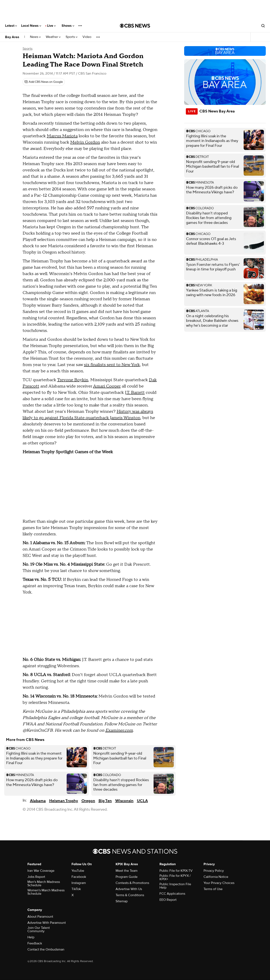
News (35, 37)
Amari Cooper (107, 386)
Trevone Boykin (73, 380)
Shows (68, 26)
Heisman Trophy (64, 801)
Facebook (79, 877)
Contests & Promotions (132, 883)
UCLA (142, 801)
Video (87, 37)
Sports (72, 37)
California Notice (216, 877)
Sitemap (122, 901)
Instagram (79, 883)
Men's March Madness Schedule (44, 884)
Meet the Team (127, 871)
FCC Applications (172, 894)
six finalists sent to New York (112, 365)
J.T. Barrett (135, 393)
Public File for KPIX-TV (176, 871)
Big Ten (105, 801)
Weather (53, 37)
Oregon (88, 801)
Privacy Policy (214, 871)
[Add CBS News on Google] (44, 82)
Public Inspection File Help (175, 886)
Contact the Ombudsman (46, 949)
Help (31, 937)
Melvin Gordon (85, 142)
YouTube (78, 871)
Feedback (35, 943)
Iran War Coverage (41, 871)
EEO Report (168, 900)
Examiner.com (119, 730)
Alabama (38, 801)
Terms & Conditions (130, 895)
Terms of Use (213, 889)
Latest (11, 26)
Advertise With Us (129, 889)
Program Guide (127, 877)
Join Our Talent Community (39, 929)
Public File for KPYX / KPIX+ (175, 877)
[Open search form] (263, 26)
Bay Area (12, 37)
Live (51, 26)
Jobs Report (36, 877)
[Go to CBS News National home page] (135, 26)
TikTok (76, 889)
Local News (31, 26)
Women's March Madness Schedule (46, 892)
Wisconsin (124, 801)
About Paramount (40, 917)
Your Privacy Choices (219, 883)
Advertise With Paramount (47, 923)
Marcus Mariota (62, 136)
